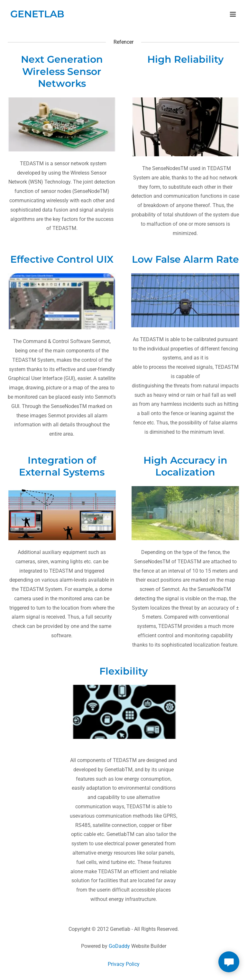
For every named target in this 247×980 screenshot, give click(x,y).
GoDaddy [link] (119, 946)
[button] (233, 14)
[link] (37, 16)
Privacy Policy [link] (124, 964)
